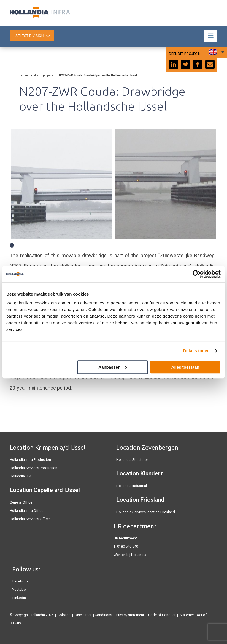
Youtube (19, 590)
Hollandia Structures (132, 460)
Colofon (64, 615)
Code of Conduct (162, 615)
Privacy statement (130, 615)
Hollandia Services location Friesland (146, 512)
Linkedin (19, 598)
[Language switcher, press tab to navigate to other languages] (216, 52)
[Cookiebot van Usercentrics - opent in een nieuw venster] (197, 274)
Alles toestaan (185, 367)
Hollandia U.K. (21, 476)
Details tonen (196, 351)
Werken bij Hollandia (130, 555)
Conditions (103, 615)
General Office (21, 502)
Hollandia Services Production (33, 468)
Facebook (21, 581)
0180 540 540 (128, 546)
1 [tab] (12, 245)
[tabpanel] (62, 184)
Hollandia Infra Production (30, 460)
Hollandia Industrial (132, 486)
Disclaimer (83, 615)
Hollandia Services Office (30, 519)
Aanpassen (113, 367)
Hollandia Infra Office (26, 511)
